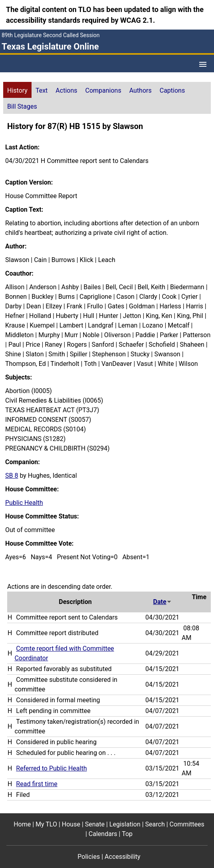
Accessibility (123, 857)
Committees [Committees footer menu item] (187, 824)
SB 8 (12, 476)
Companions (103, 90)
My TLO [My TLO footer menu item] (46, 824)
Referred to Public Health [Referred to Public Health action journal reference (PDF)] (51, 768)
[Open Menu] (203, 64)
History (17, 90)
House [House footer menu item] (71, 824)
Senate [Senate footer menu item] (95, 824)
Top (127, 834)
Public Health (24, 503)
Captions (172, 90)
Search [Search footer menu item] (155, 824)
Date (162, 602)
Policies (89, 857)
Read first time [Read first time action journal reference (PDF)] (37, 784)
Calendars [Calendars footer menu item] (103, 834)
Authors (141, 90)
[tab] (17, 90)
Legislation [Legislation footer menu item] (125, 824)
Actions (66, 90)
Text (42, 90)
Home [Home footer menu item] (22, 824)
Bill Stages (22, 106)
